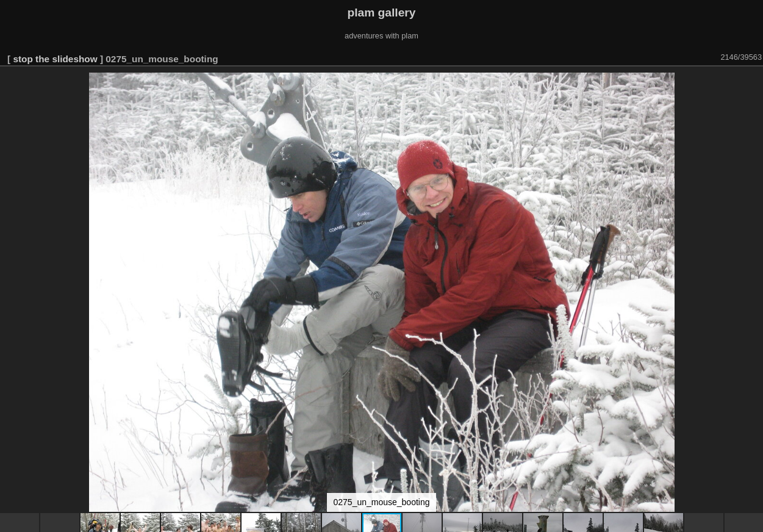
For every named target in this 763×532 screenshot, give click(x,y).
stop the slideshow (55, 59)
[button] (752, 84)
